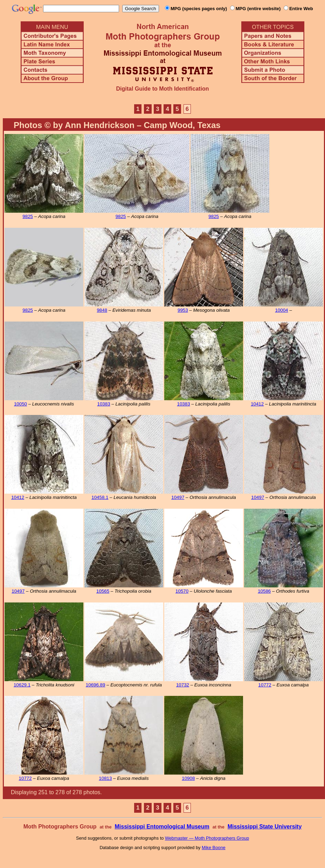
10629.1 (22, 685)
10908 (188, 778)
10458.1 (100, 497)
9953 (183, 310)
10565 (103, 591)
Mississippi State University (265, 827)
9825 (28, 216)
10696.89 (96, 685)
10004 (281, 310)
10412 (257, 404)
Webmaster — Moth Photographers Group (207, 838)
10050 (20, 404)
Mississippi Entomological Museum (162, 827)
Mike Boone (214, 848)
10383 (104, 404)
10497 (178, 497)
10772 (265, 685)
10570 (182, 591)
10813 (105, 778)
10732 (183, 685)
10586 (264, 591)
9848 (102, 310)
